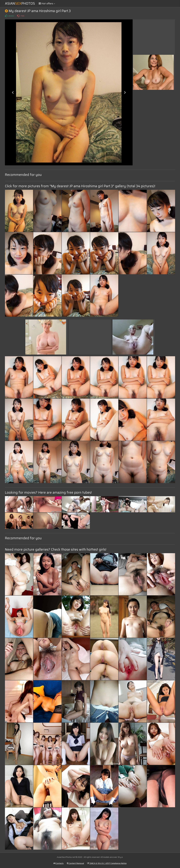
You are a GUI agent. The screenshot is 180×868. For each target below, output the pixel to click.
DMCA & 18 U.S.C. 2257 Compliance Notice (107, 863)
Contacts (58, 863)
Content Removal (75, 863)
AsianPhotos (20, 4)
